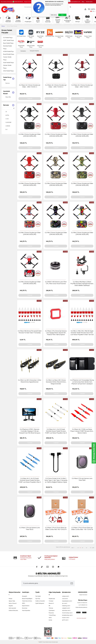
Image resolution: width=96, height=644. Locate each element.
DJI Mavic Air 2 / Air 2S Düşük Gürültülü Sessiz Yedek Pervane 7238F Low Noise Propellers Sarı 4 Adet (56, 431)
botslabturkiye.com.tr (67, 615)
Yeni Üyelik (38, 596)
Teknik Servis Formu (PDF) (27, 602)
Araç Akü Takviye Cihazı (58, 19)
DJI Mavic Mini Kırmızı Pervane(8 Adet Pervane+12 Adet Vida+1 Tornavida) (30, 332)
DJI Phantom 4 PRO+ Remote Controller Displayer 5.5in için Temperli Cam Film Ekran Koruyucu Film (30, 431)
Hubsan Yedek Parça (7, 67)
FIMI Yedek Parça (50, 33)
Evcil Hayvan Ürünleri (68, 19)
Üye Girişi (38, 599)
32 (86, 548)
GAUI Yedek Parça (8, 71)
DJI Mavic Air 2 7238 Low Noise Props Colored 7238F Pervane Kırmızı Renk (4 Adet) (82, 431)
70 (91, 548)
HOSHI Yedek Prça (8, 51)
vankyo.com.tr (66, 596)
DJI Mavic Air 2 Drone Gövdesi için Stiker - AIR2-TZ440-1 (82, 86)
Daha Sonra (54, 15)
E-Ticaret (44, 642)
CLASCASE (7, 122)
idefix (50, 618)
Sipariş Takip (12, 601)
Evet (62, 15)
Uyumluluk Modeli (9, 92)
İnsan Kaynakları (26, 610)
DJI (5, 129)
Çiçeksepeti (52, 610)
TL (92, 9)
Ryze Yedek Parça (8, 43)
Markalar (9, 105)
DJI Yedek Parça (8, 38)
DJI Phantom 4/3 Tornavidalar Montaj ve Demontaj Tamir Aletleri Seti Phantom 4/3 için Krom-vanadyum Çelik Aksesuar (82, 382)
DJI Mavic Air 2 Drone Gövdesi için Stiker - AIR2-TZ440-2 (56, 86)
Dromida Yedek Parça (7, 47)
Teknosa (51, 608)
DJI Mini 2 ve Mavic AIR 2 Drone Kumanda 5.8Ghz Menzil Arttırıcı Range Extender (56, 382)
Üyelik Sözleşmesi (40, 603)
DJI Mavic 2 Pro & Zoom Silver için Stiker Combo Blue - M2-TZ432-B (82, 528)
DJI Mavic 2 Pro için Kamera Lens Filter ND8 (82, 479)
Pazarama (51, 613)
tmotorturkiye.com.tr (67, 613)
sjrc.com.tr (65, 603)
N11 (49, 606)
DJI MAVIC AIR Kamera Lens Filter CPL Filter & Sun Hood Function (56, 283)
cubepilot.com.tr (66, 608)
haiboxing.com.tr (66, 606)
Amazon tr (51, 603)
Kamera (6, 83)
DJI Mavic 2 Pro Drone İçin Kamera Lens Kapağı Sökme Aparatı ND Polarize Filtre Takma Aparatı (56, 333)
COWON (7, 126)
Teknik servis (89, 2)
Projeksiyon (28, 19)
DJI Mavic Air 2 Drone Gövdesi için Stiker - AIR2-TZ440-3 (30, 86)
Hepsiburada (52, 599)
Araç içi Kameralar (48, 19)
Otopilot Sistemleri (18, 19)
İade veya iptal (12, 608)
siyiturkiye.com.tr (66, 610)
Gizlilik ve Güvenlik (40, 601)
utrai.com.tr (65, 599)
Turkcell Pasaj (52, 615)
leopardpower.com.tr (67, 601)
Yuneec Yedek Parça (7, 58)
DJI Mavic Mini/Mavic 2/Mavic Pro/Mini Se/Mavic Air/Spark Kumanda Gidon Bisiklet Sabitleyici (82, 284)
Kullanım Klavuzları (13, 610)
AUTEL (6, 115)
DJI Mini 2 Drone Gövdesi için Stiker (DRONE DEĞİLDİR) (30, 135)
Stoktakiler (22, 51)
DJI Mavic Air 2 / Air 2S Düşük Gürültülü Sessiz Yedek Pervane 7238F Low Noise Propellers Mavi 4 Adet (30, 480)
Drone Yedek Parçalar (7, 31)
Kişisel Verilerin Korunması (26, 607)
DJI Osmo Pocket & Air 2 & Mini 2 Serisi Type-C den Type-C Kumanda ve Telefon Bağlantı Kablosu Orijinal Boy (56, 480)
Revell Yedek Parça (9, 54)
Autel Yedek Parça (8, 63)
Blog (83, 2)
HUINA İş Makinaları (8, 19)
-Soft (40, 642)
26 (82, 548)
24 (78, 548)
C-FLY (6, 119)
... (76, 548)
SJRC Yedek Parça (8, 40)
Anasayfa (25, 596)
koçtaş (50, 620)
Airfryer (78, 19)
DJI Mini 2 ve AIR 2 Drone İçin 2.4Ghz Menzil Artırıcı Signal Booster (30, 381)
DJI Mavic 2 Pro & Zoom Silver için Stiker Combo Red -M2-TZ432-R (56, 528)
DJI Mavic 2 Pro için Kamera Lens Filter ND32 (30, 528)
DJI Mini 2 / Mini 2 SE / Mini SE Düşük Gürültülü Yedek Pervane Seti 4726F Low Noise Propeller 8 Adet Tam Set (82, 333)
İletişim (11, 599)
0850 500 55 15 (18, 2)
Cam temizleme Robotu (87, 19)
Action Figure (38, 19)
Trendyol (51, 601)
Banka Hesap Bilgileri (27, 599)
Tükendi (30, 99)
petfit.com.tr (65, 620)
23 (5, 112)
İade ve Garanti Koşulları (13, 605)
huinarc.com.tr (66, 618)
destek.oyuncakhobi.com (74, 2)
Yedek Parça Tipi (9, 79)
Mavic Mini (7, 97)
